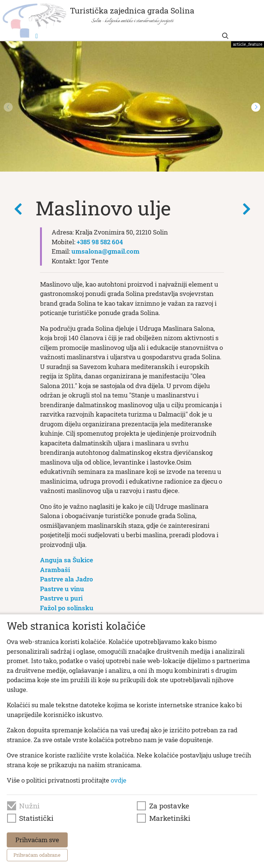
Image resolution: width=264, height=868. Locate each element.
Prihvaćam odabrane (37, 855)
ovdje (119, 780)
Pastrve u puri (61, 598)
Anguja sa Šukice (67, 560)
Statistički (36, 818)
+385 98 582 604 (100, 242)
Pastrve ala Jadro (67, 579)
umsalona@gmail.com (105, 251)
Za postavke (169, 806)
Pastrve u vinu (62, 589)
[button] (256, 107)
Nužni (29, 806)
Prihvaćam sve (37, 840)
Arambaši (55, 570)
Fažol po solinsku (67, 608)
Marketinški (170, 818)
